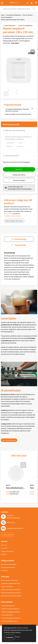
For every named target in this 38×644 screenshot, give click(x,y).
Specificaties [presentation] (20, 245)
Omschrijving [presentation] (20, 239)
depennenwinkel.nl (8, 606)
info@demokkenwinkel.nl (12, 216)
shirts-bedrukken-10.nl (9, 621)
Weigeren (18, 637)
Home (3, 15)
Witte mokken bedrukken (9, 580)
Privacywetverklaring (8, 567)
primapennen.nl (7, 615)
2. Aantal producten (11, 156)
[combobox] (19, 9)
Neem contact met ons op (14, 221)
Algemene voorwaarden (9, 564)
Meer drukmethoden (9, 440)
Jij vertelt (4, 548)
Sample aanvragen (19, 180)
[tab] (19, 239)
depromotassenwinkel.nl (10, 609)
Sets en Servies (28, 15)
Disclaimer (4, 570)
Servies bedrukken (7, 17)
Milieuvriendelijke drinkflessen (11, 593)
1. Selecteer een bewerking (14, 130)
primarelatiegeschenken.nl (11, 618)
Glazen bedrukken (7, 586)
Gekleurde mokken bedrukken (11, 583)
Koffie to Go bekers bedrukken (11, 590)
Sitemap (4, 554)
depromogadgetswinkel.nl (10, 612)
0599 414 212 (8, 214)
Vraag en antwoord (7, 551)
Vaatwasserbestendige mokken (11, 596)
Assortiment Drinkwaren (14, 15)
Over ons (4, 545)
